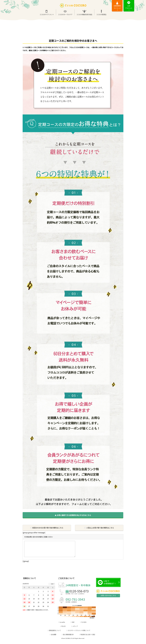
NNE (73, 625)
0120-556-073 (81, 595)
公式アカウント (129, 7)
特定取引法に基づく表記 (88, 638)
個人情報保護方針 (68, 638)
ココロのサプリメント (47, 12)
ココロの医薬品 (101, 12)
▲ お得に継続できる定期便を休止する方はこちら (73, 515)
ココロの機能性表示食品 (84, 12)
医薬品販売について (55, 634)
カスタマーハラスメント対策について (79, 634)
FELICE (63, 629)
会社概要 (54, 638)
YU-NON (84, 625)
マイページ (117, 7)
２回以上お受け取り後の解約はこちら (99, 528)
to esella (62, 625)
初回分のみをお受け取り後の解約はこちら (47, 528)
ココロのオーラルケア (65, 12)
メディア (75, 629)
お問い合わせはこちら (108, 599)
